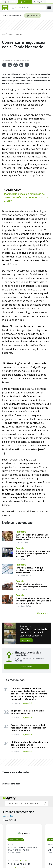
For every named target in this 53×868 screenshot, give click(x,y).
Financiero (19, 34)
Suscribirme (27, 667)
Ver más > (42, 613)
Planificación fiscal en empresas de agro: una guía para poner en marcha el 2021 (26, 197)
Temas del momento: (12, 16)
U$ (50, 864)
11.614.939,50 (21, 864)
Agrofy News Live (33, 16)
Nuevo (11, 844)
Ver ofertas (8, 816)
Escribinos (26, 640)
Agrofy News (7, 34)
